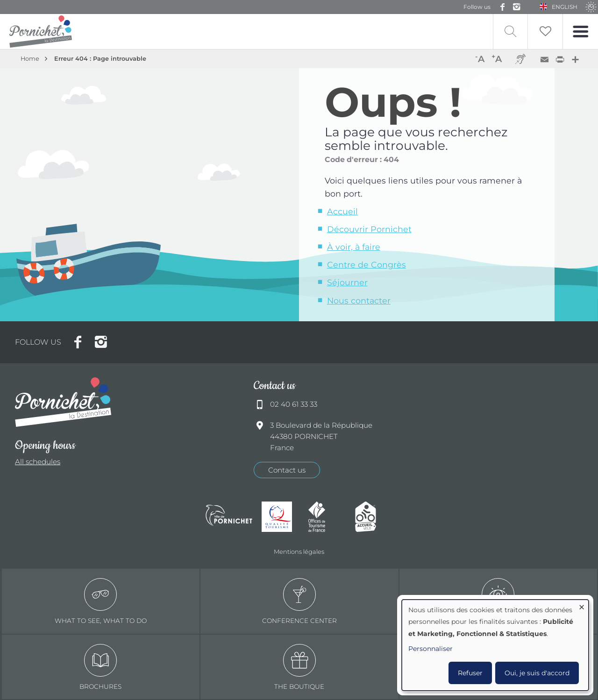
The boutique (299, 667)
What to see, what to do (101, 601)
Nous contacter (359, 301)
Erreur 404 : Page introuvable (100, 59)
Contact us (287, 470)
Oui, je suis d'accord (537, 673)
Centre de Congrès (367, 265)
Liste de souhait (545, 32)
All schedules (38, 462)
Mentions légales (299, 552)
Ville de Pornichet (229, 516)
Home (30, 59)
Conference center (299, 601)
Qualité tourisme (280, 517)
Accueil (342, 211)
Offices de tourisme (327, 517)
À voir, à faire (354, 247)
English (565, 7)
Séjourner (347, 282)
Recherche (510, 32)
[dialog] (495, 645)
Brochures (100, 667)
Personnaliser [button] (431, 649)
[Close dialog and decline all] (582, 605)
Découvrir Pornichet (369, 229)
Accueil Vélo (374, 517)
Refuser (470, 673)
